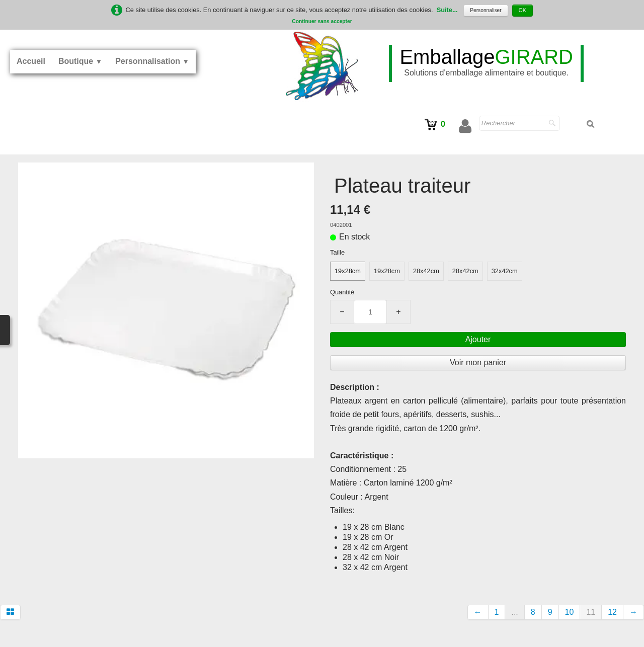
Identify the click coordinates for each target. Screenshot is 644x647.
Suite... (447, 10)
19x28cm (348, 271)
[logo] (486, 63)
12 (612, 612)
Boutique (80, 61)
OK (522, 10)
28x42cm (426, 271)
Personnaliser (486, 10)
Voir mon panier (478, 362)
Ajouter (478, 339)
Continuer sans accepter (322, 21)
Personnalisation (152, 61)
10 (570, 612)
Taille (337, 252)
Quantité (342, 292)
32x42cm (505, 271)
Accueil (31, 61)
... (514, 612)
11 (591, 612)
